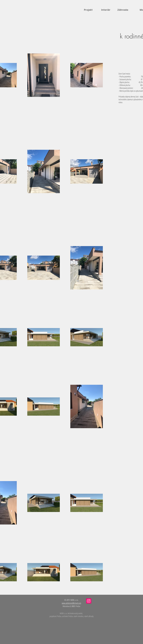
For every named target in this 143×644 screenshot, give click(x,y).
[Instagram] (89, 601)
